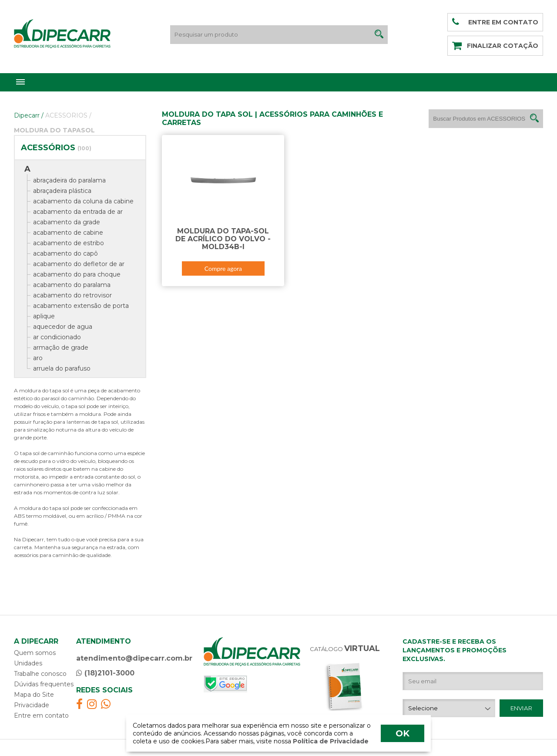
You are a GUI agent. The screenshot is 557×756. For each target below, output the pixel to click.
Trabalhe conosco (40, 674)
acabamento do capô (65, 253)
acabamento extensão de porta (81, 306)
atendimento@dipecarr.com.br (134, 658)
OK (403, 733)
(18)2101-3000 (105, 673)
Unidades (28, 663)
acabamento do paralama (72, 285)
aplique (44, 316)
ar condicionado (57, 337)
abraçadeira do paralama (69, 180)
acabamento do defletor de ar (79, 264)
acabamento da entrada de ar (78, 212)
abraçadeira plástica (62, 191)
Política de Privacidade (330, 741)
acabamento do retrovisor (72, 295)
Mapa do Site (34, 695)
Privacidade (32, 705)
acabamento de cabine (68, 233)
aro (38, 358)
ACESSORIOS (68, 115)
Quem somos (35, 653)
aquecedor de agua (63, 327)
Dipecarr (29, 115)
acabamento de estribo (69, 243)
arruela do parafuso (62, 368)
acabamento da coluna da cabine (83, 201)
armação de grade (61, 348)
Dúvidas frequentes (44, 684)
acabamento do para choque (77, 274)
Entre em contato (41, 715)
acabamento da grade (67, 222)
